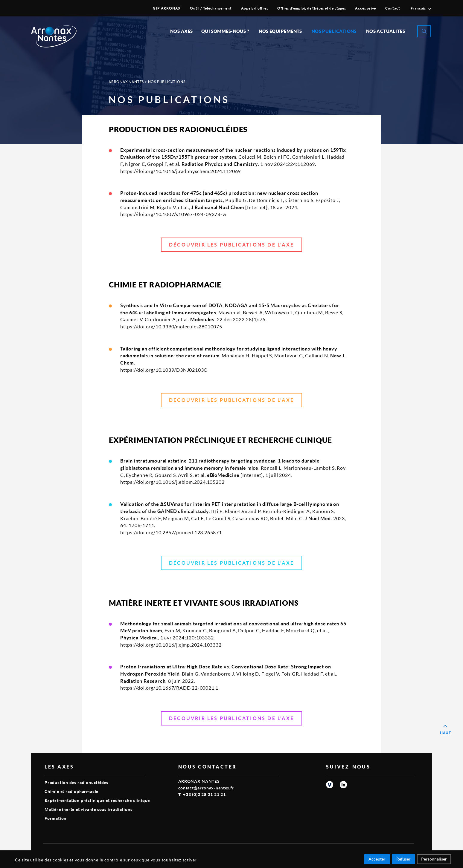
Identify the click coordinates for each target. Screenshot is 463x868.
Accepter (377, 860)
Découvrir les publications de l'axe (231, 245)
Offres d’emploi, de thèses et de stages (312, 8)
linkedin (343, 785)
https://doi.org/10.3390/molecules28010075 (171, 326)
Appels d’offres (255, 8)
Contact (393, 8)
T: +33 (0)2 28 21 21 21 (202, 794)
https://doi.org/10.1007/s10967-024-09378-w (173, 214)
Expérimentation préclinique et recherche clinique (97, 800)
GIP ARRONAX (167, 8)
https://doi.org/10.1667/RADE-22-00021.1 (169, 688)
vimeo (330, 785)
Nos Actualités (386, 31)
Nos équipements (280, 31)
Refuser (403, 860)
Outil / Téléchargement (211, 8)
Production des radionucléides (76, 782)
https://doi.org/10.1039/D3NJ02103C (164, 370)
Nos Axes (182, 31)
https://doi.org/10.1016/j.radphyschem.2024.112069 (181, 171)
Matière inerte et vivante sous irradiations (88, 809)
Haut (446, 733)
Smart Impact (400, 852)
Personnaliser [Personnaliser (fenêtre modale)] (434, 860)
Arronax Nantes (126, 82)
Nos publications (334, 31)
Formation (55, 818)
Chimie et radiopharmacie (71, 791)
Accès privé (365, 8)
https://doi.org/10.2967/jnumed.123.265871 (171, 532)
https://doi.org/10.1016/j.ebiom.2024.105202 (172, 482)
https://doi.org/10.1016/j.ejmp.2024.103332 (171, 645)
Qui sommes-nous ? (225, 31)
